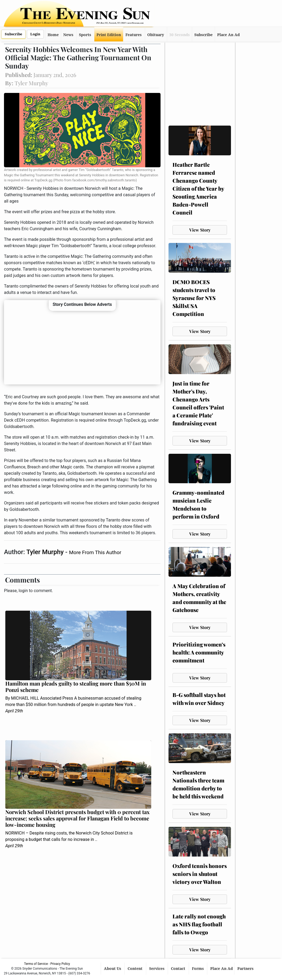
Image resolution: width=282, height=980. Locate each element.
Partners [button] (246, 969)
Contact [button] (179, 969)
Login (35, 34)
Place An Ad (228, 35)
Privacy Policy (60, 964)
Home (53, 35)
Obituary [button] (156, 35)
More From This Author (95, 552)
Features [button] (134, 35)
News (68, 35)
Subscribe (13, 34)
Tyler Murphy (46, 552)
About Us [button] (113, 969)
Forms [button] (198, 969)
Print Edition (109, 35)
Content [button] (136, 969)
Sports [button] (85, 35)
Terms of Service (36, 964)
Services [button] (157, 969)
